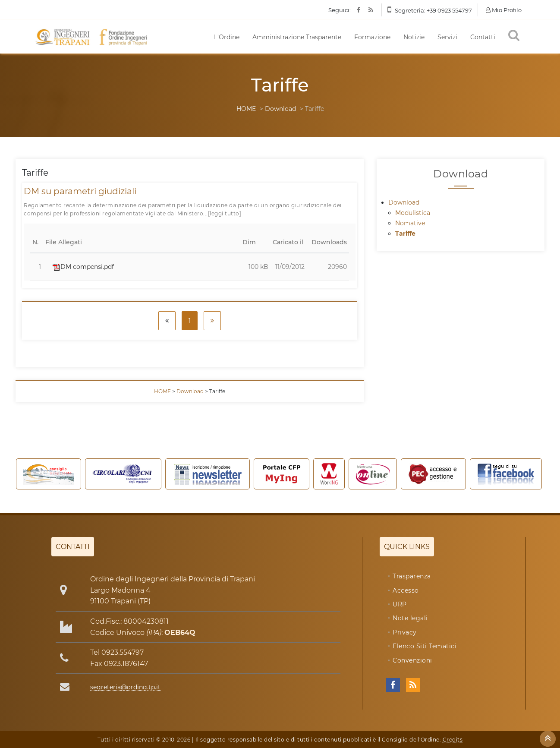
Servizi (447, 37)
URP (400, 604)
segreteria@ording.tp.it (125, 687)
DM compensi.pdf (83, 267)
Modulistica (413, 213)
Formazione (372, 37)
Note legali (410, 618)
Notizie (414, 37)
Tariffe (405, 234)
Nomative (410, 223)
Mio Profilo (504, 10)
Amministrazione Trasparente (297, 37)
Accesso (406, 590)
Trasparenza (412, 576)
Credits (453, 740)
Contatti (483, 37)
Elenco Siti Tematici (425, 646)
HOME (246, 109)
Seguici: (340, 10)
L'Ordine (227, 37)
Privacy (405, 632)
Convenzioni (412, 660)
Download (280, 109)
